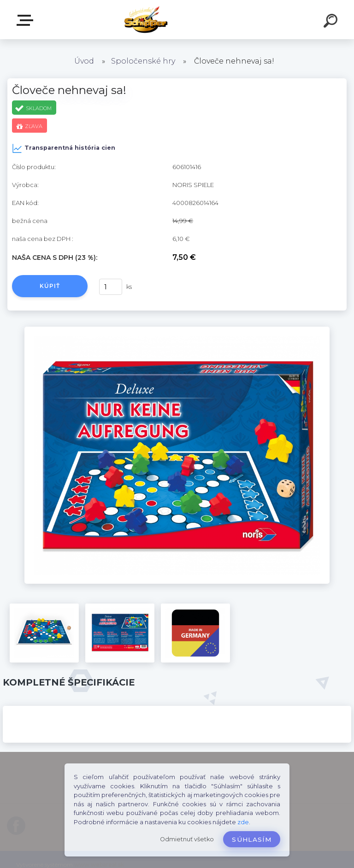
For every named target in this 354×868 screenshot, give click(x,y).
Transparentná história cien (64, 148)
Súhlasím (252, 839)
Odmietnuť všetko (187, 839)
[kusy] (111, 287)
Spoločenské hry (144, 61)
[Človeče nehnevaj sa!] (177, 330)
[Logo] (163, 20)
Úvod (84, 61)
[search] (332, 22)
